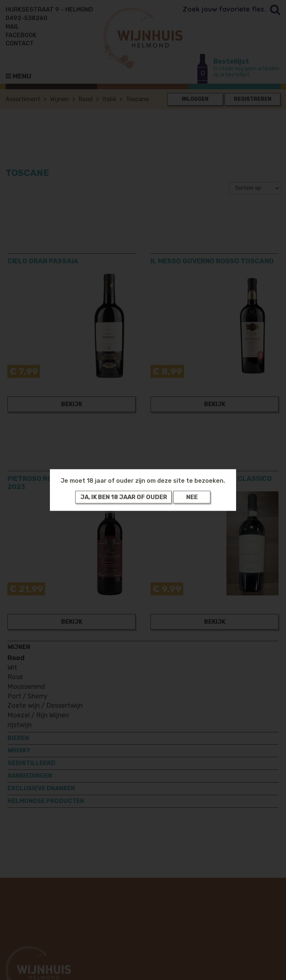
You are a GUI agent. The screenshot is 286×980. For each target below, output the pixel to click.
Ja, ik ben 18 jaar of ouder (124, 497)
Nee (192, 497)
